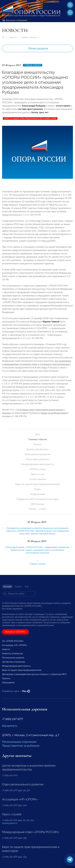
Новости (13, 37)
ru (70, 12)
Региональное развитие (37, 454)
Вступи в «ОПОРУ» (15, 632)
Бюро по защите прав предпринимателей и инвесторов (30, 118)
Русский (7, 587)
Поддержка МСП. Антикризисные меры (38, 499)
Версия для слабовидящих (15, 20)
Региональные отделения (19, 742)
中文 (27, 587)
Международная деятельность (38, 464)
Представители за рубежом (21, 746)
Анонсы (38, 444)
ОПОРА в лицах (38, 469)
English (18, 587)
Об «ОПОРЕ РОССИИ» (13, 641)
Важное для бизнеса (37, 449)
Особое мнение (38, 479)
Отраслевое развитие (37, 459)
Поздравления (37, 494)
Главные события (29, 37)
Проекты (6, 678)
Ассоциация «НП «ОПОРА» (15, 645)
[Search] (19, 594)
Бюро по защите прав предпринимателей (37, 484)
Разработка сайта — (16, 691)
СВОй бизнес (37, 504)
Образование (8, 683)
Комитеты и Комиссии (12, 654)
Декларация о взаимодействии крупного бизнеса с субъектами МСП (34, 674)
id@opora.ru (10, 726)
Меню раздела (38, 48)
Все (38, 434)
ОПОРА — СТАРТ (37, 509)
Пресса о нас (37, 474)
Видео (38, 489)
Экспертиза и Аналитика (14, 662)
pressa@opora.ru (10, 823)
